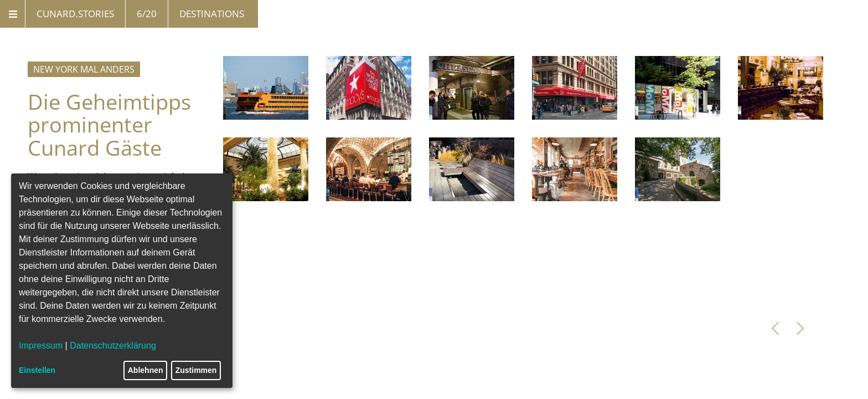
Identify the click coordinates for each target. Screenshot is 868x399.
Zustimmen (196, 370)
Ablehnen (146, 370)
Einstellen (37, 370)
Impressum (41, 346)
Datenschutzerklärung (113, 346)
